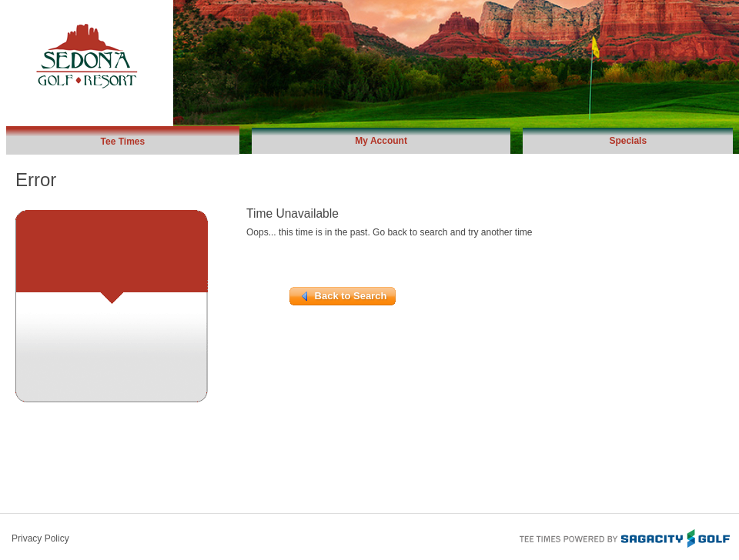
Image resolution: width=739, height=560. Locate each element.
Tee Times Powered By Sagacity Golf (624, 537)
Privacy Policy (40, 538)
